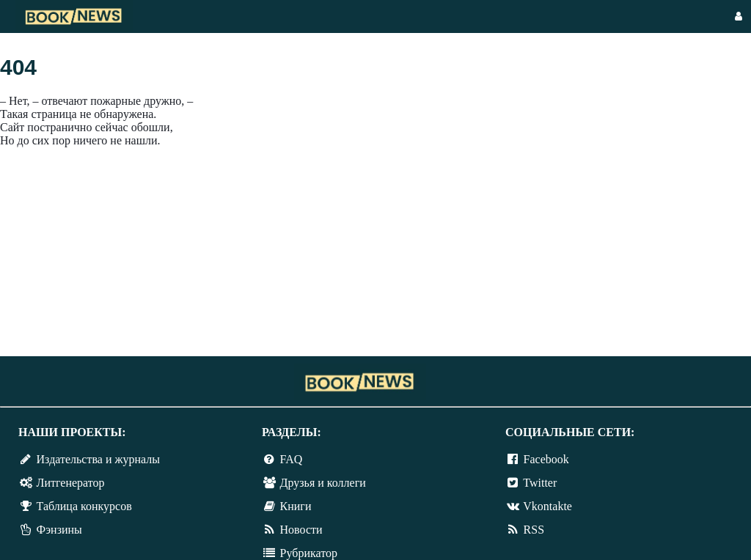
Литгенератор (71, 483)
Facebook (546, 459)
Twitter (540, 483)
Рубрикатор (309, 553)
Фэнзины (59, 530)
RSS (534, 530)
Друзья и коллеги (323, 483)
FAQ (292, 459)
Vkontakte (547, 506)
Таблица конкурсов (84, 506)
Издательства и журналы (98, 459)
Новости (301, 530)
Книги (296, 506)
